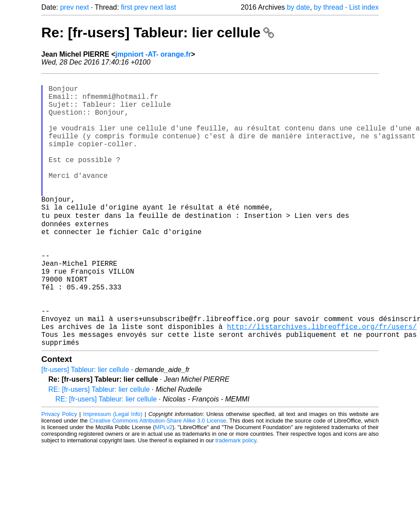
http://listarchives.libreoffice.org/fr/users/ (322, 382)
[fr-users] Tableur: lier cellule (85, 428)
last (171, 7)
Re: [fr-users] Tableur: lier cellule (158, 33)
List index (364, 7)
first (127, 7)
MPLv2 (164, 486)
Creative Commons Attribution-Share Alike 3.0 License (158, 479)
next (82, 7)
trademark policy (236, 499)
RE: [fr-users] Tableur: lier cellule (99, 448)
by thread (328, 7)
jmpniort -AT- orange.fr (153, 54)
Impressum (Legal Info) (113, 473)
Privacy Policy (59, 473)
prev (67, 7)
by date (298, 7)
